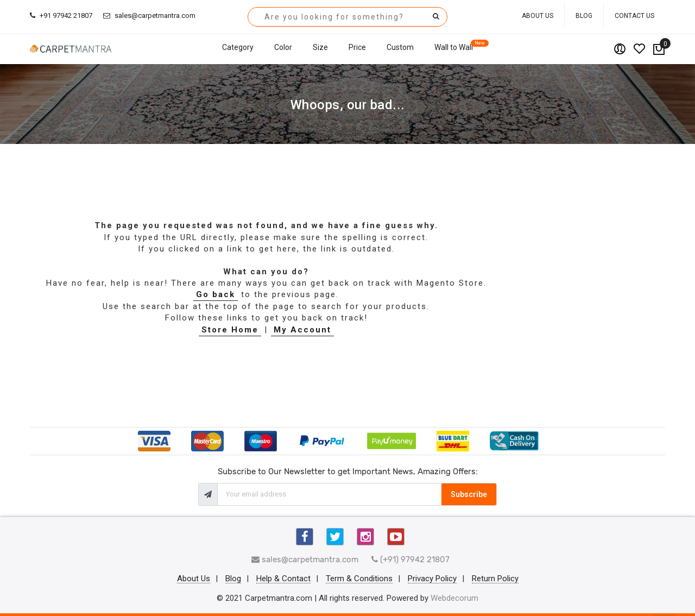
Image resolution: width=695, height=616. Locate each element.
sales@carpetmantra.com (149, 15)
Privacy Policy (432, 579)
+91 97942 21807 (61, 15)
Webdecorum (454, 598)
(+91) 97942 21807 (410, 560)
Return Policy (495, 579)
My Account (302, 330)
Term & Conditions (359, 579)
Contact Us (634, 16)
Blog (584, 16)
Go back (216, 294)
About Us (538, 16)
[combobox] (347, 17)
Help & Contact (283, 579)
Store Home (230, 330)
